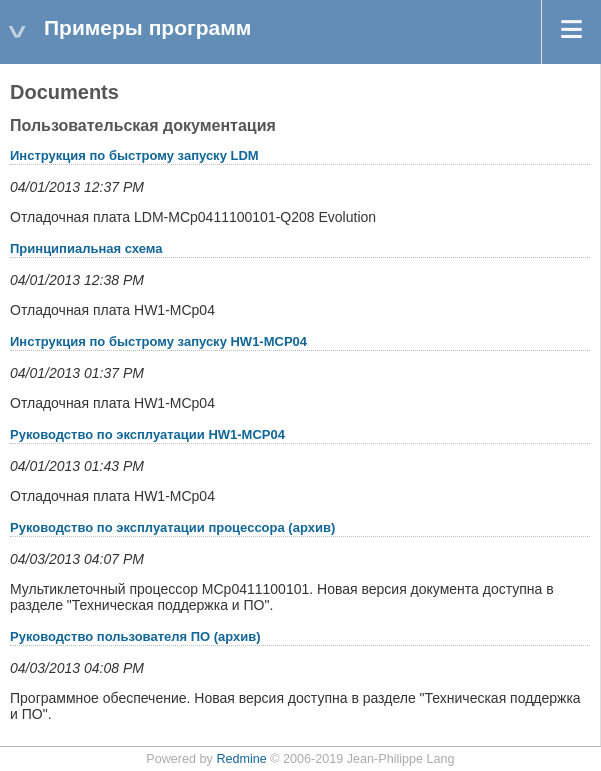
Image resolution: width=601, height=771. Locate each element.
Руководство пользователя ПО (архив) (135, 636)
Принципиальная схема (86, 248)
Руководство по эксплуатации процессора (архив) (172, 527)
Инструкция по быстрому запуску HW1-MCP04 (158, 341)
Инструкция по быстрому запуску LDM (134, 155)
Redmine (241, 759)
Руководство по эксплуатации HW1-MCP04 (147, 434)
